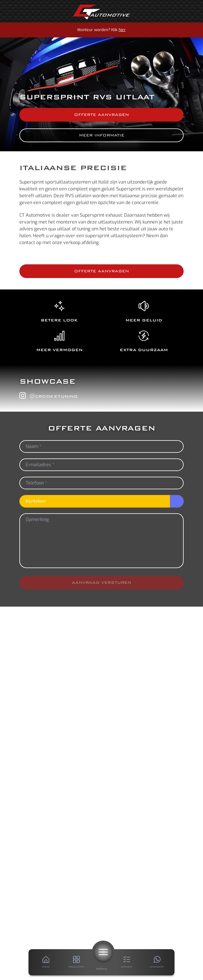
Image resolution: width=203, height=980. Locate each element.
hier (122, 30)
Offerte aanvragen (101, 115)
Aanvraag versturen (101, 582)
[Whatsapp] (157, 962)
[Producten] (77, 962)
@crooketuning (48, 396)
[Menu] (103, 952)
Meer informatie (102, 135)
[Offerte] (126, 962)
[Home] (101, 12)
